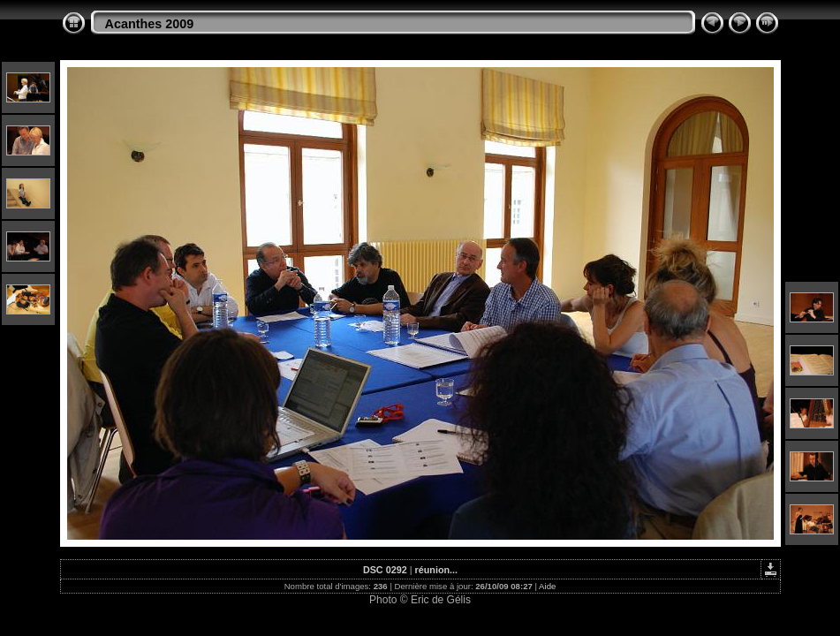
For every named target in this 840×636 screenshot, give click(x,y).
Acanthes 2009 (150, 24)
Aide (547, 586)
